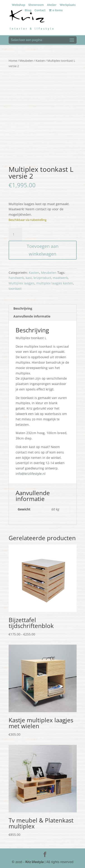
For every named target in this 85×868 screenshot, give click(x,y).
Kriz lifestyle (35, 862)
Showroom (36, 5)
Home (13, 61)
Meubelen (26, 61)
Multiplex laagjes (22, 283)
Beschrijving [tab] (23, 308)
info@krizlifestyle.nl (31, 474)
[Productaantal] (15, 234)
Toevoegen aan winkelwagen (43, 250)
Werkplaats (68, 5)
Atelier (52, 5)
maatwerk (60, 278)
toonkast (15, 289)
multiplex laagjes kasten (55, 283)
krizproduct (42, 278)
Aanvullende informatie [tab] (32, 316)
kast (29, 278)
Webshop (18, 5)
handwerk (16, 278)
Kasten (40, 61)
